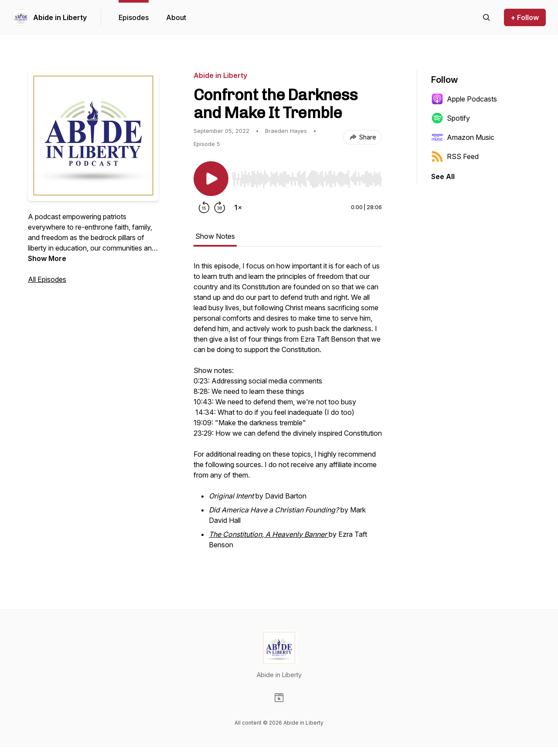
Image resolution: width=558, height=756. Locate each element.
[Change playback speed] (238, 207)
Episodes (134, 17)
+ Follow (525, 17)
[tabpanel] (288, 410)
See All (443, 176)
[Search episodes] (487, 17)
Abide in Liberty (60, 17)
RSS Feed (455, 156)
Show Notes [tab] (215, 236)
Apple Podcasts (464, 99)
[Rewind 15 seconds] (204, 207)
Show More (47, 258)
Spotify (451, 118)
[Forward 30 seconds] (220, 207)
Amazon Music (463, 137)
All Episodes (47, 279)
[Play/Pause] (211, 179)
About (176, 17)
